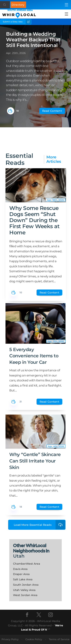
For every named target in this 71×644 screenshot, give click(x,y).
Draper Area (21, 574)
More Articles (54, 159)
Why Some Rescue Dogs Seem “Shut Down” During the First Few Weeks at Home (34, 220)
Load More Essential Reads (40, 525)
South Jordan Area (26, 585)
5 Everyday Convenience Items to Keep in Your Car (34, 356)
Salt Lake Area (23, 579)
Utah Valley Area (24, 590)
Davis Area (20, 569)
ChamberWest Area (27, 564)
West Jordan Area (25, 595)
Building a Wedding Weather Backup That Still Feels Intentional (33, 40)
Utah (19, 556)
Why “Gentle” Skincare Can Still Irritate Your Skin (35, 461)
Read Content (52, 111)
